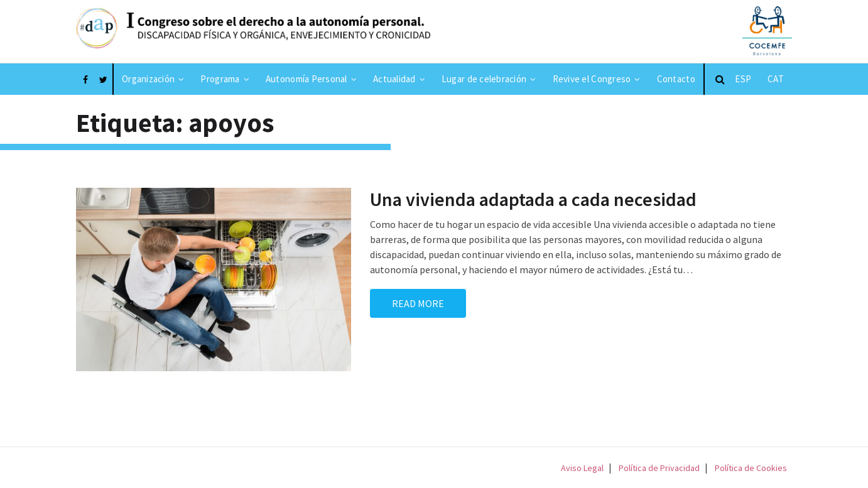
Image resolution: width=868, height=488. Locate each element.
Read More (418, 303)
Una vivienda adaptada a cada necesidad (533, 199)
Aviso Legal (582, 468)
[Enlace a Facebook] (85, 79)
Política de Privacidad (659, 468)
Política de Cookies (751, 468)
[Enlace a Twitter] (103, 79)
